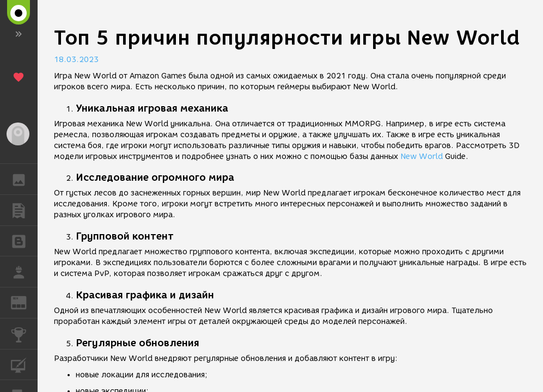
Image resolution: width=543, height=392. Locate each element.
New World (422, 157)
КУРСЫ (24, 364)
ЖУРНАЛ (24, 302)
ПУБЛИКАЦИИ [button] (24, 210)
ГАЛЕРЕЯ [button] (24, 179)
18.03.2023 (76, 60)
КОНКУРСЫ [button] (24, 334)
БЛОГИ (24, 240)
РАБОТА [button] (24, 272)
